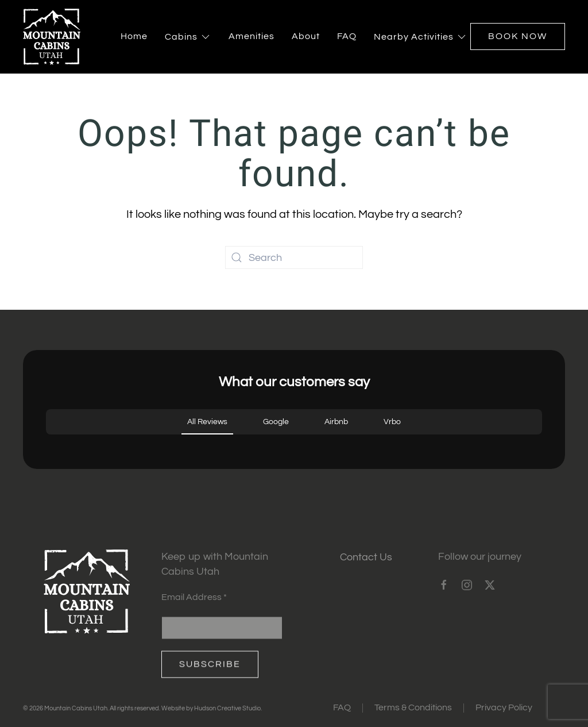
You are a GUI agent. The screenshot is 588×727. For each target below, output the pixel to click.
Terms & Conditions (413, 707)
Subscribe (210, 667)
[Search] (294, 257)
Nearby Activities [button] (421, 37)
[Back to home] (52, 37)
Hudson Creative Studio (227, 708)
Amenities (252, 36)
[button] (46, 446)
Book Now (518, 36)
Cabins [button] (188, 37)
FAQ (347, 36)
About (306, 36)
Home (134, 36)
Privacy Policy (504, 707)
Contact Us (366, 557)
